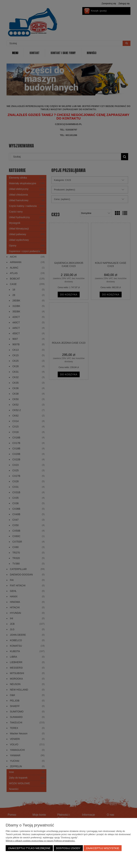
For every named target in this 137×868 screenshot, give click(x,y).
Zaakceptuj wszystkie (103, 848)
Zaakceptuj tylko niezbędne (29, 848)
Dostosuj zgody (68, 848)
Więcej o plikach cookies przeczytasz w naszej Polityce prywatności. (40, 841)
